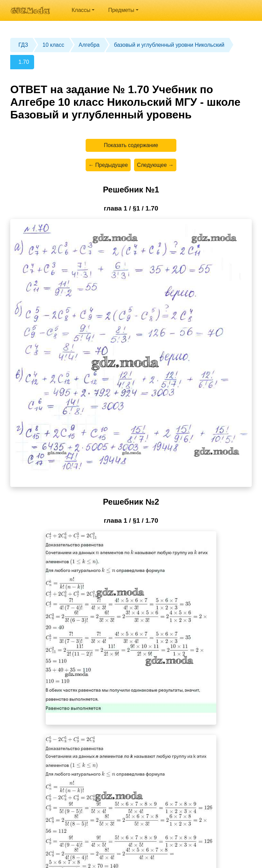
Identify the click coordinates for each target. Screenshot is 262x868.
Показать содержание (131, 146)
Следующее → (156, 166)
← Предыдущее (107, 166)
